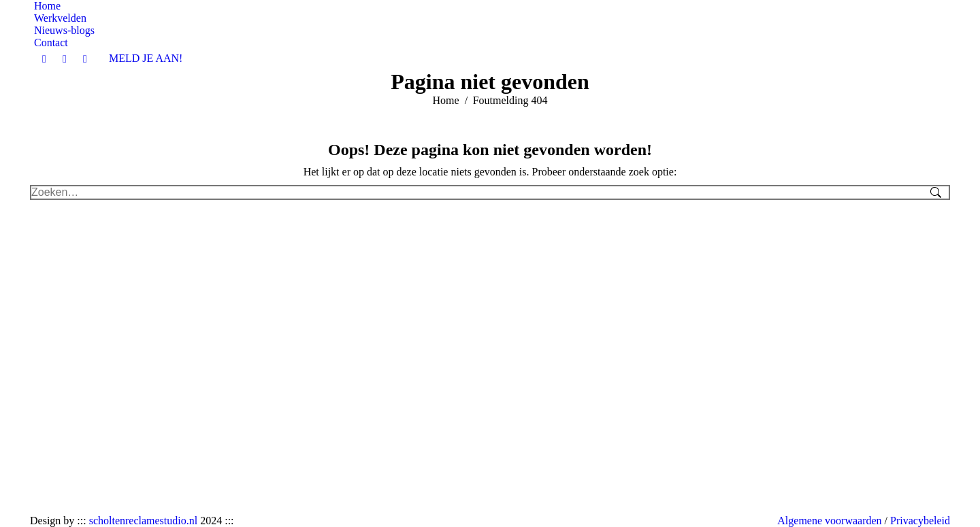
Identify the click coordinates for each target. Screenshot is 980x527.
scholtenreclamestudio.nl (144, 521)
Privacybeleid (920, 521)
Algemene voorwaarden (829, 521)
